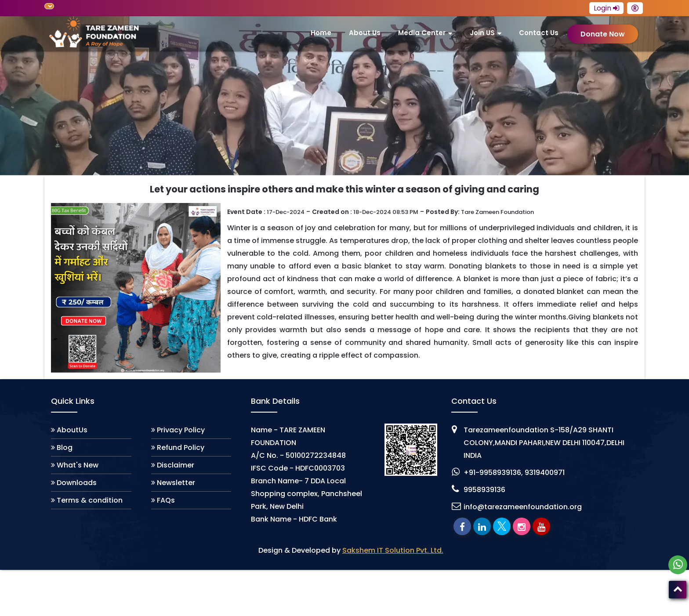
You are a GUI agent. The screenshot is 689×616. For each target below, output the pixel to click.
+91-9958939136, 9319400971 (514, 473)
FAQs (166, 500)
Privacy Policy (181, 430)
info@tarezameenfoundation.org (523, 507)
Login (606, 8)
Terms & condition (90, 500)
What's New (78, 465)
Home (321, 33)
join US (482, 33)
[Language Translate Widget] (49, 6)
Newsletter (176, 483)
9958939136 (484, 490)
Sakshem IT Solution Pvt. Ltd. (393, 550)
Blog (65, 448)
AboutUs (72, 430)
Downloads (77, 483)
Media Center (422, 33)
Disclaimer (176, 465)
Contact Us (539, 33)
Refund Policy (181, 448)
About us (365, 33)
